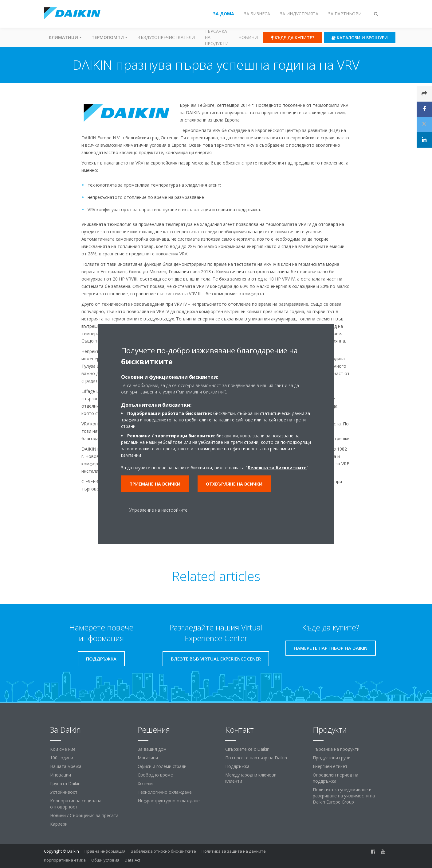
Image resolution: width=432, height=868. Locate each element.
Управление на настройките (158, 510)
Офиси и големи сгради (162, 766)
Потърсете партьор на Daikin (256, 758)
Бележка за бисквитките (277, 468)
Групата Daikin (65, 783)
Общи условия (105, 860)
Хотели (145, 783)
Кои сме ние (63, 749)
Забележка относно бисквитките (163, 851)
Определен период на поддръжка (336, 778)
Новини (248, 37)
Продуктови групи (332, 758)
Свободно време (155, 775)
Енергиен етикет (330, 766)
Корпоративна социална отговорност (76, 804)
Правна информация (105, 851)
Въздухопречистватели (166, 37)
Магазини (148, 758)
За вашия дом (152, 749)
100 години (62, 758)
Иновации (61, 775)
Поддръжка (237, 766)
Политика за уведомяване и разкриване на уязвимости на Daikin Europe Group (344, 796)
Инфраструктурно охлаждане (169, 801)
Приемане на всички (155, 484)
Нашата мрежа (66, 766)
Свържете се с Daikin (247, 749)
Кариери (59, 824)
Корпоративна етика (65, 860)
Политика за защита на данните (234, 851)
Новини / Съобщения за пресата (84, 815)
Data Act (132, 860)
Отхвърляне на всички (234, 484)
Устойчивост (64, 792)
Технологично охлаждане (165, 792)
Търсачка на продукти (217, 37)
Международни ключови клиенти (251, 778)
